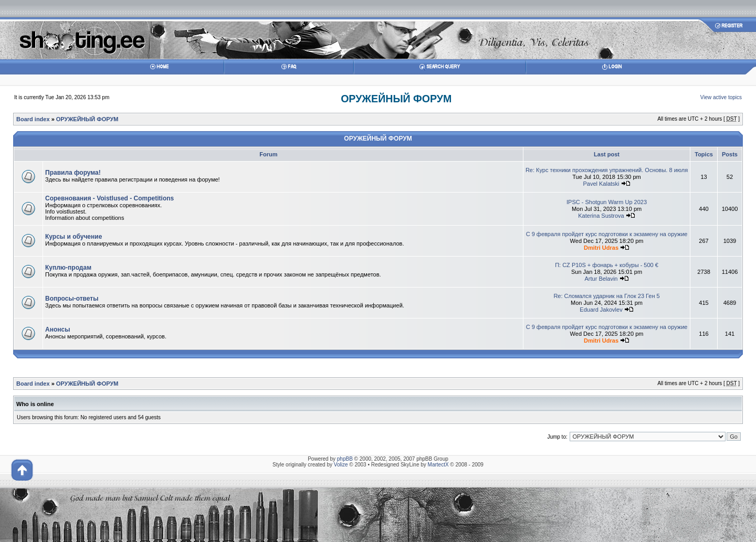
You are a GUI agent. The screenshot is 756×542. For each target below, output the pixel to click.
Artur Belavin (601, 279)
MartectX (438, 465)
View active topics (721, 97)
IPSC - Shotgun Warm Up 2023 (607, 202)
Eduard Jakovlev (601, 310)
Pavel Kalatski (601, 184)
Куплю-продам (68, 268)
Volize (341, 465)
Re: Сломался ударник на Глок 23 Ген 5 (606, 296)
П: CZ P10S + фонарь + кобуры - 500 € (607, 265)
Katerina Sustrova (601, 216)
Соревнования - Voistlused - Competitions (109, 198)
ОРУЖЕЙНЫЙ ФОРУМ (396, 99)
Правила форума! (73, 173)
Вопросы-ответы (72, 299)
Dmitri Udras (601, 248)
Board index (33, 119)
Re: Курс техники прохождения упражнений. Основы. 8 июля (607, 170)
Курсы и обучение (73, 237)
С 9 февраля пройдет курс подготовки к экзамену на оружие (607, 234)
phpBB (345, 459)
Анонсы (57, 330)
